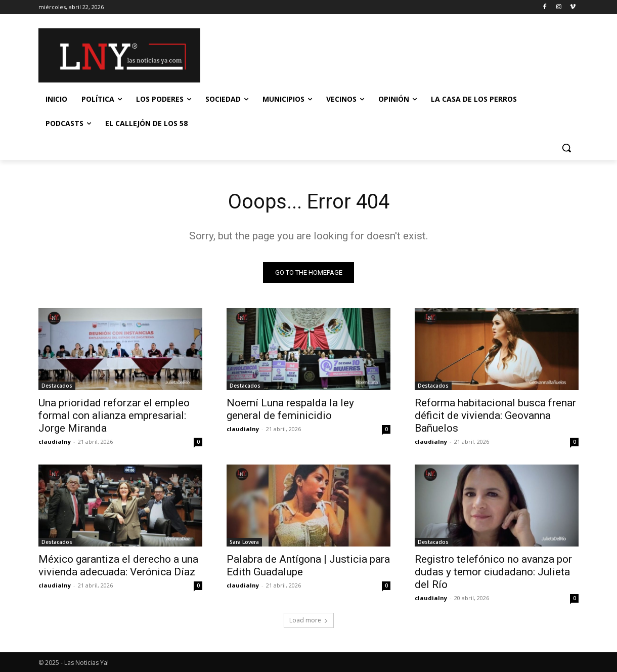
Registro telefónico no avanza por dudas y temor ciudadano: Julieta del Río (493, 572)
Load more (309, 620)
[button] (566, 148)
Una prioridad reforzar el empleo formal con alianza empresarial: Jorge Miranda (114, 415)
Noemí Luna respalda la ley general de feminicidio (290, 409)
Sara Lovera (244, 542)
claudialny (55, 442)
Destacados (57, 386)
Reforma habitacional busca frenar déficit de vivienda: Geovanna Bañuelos (495, 415)
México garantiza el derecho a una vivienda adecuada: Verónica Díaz (118, 565)
